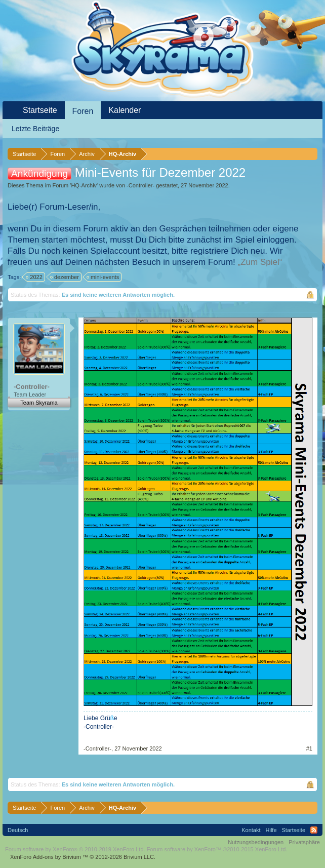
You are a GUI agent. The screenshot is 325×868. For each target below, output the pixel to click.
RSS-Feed (314, 830)
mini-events (103, 277)
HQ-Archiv (84, 185)
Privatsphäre (304, 842)
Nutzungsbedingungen (256, 842)
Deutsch (18, 830)
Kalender (125, 110)
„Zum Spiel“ (260, 262)
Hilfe (271, 830)
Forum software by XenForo (75, 849)
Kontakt (251, 830)
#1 (309, 748)
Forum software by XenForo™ (217, 849)
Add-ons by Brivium (83, 857)
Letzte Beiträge (35, 129)
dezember (65, 277)
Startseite (40, 110)
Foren (83, 111)
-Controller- (140, 185)
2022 (34, 277)
